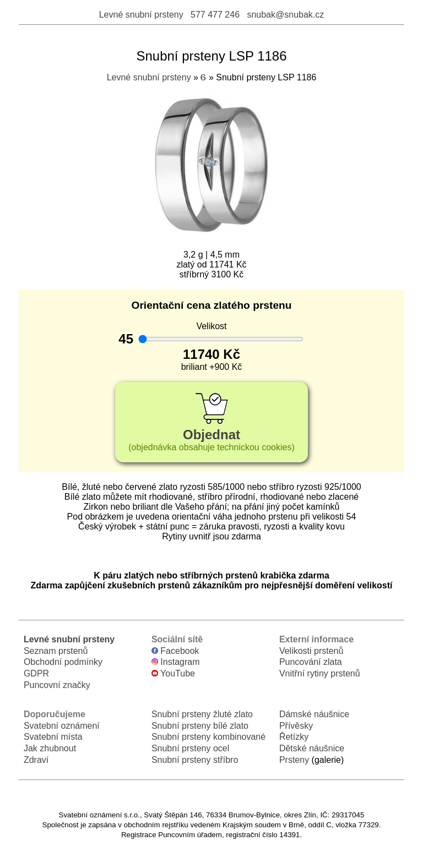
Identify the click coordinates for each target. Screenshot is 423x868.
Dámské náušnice (314, 714)
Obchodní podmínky (63, 662)
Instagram (176, 662)
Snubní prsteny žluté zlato (202, 714)
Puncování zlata (311, 662)
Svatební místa (53, 737)
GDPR (36, 673)
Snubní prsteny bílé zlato (200, 726)
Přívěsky (296, 726)
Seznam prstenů (56, 651)
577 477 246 (215, 15)
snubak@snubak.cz (285, 15)
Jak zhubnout (50, 748)
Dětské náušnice (312, 748)
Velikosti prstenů (311, 651)
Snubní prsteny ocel (190, 748)
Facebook (175, 651)
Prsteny (294, 760)
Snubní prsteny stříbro (195, 760)
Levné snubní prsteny (141, 15)
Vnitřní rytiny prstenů (320, 673)
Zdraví (36, 760)
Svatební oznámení (62, 726)
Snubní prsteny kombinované (208, 737)
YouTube (173, 673)
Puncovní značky (57, 685)
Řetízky (294, 737)
